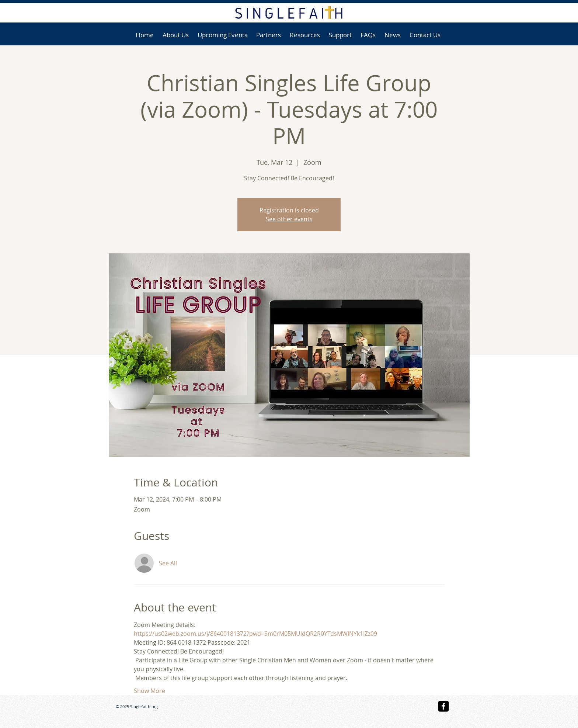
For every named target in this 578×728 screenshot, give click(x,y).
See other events (289, 219)
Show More (149, 691)
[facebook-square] (443, 706)
